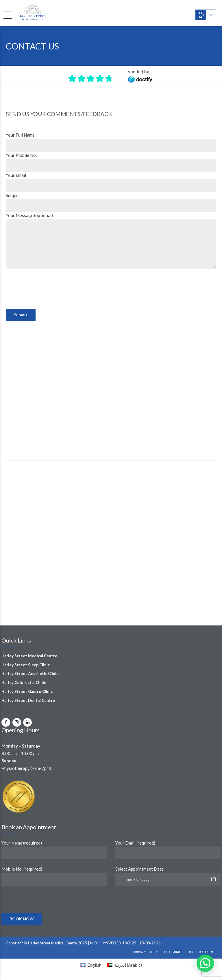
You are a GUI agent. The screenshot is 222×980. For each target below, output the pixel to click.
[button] (205, 963)
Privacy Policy (146, 952)
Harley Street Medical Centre (29, 656)
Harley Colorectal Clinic (24, 682)
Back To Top (199, 952)
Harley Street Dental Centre (28, 700)
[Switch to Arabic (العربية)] (125, 965)
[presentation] (50, 301)
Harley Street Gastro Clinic (27, 691)
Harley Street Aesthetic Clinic (30, 673)
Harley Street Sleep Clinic (26, 665)
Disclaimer (173, 952)
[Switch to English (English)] (91, 965)
